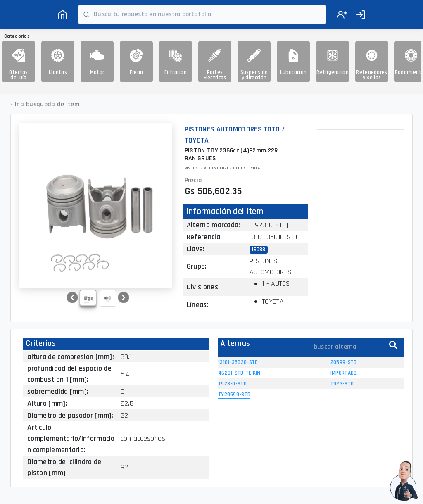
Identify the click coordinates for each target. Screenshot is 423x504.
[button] (72, 297)
